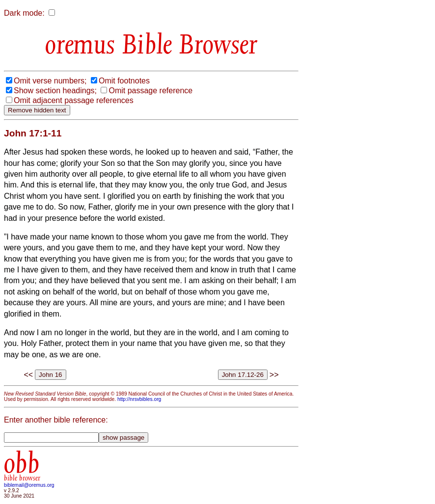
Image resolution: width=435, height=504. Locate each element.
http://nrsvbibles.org (139, 399)
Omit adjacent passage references (74, 100)
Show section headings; (55, 91)
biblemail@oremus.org (29, 485)
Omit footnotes (124, 81)
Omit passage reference (150, 91)
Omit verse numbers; (50, 81)
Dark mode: (24, 13)
